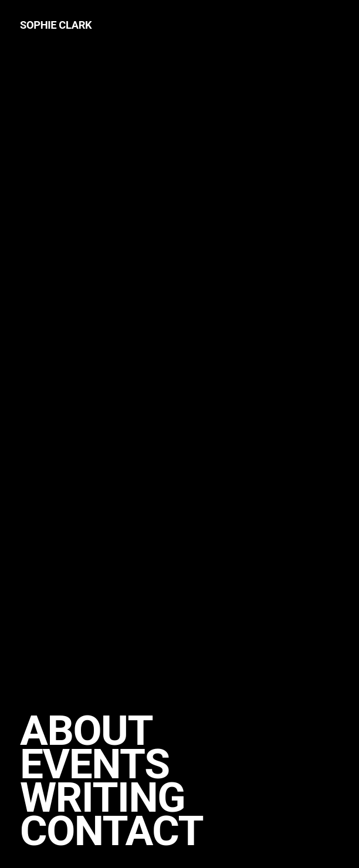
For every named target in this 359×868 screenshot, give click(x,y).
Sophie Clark (56, 25)
